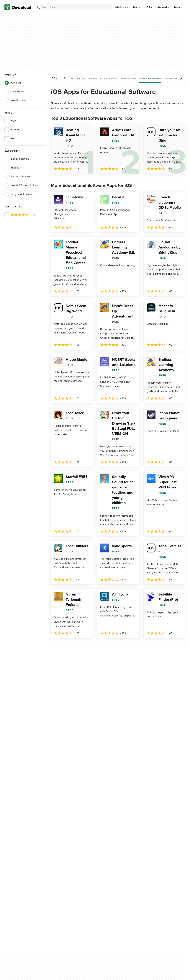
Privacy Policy (107, 820)
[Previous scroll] (65, 78)
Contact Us (58, 833)
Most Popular (15, 92)
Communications (109, 78)
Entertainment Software (176, 78)
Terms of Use (107, 826)
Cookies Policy (108, 833)
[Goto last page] (179, 646)
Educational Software (150, 78)
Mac (136, 7)
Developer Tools (128, 78)
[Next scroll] (181, 78)
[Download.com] (18, 7)
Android (162, 7)
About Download (62, 820)
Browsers (92, 78)
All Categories (78, 78)
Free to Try (14, 130)
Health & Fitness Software (22, 186)
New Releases (16, 101)
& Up (20, 215)
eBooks (12, 168)
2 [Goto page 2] (64, 646)
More (179, 7)
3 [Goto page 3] (74, 646)
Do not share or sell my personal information (113, 841)
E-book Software (17, 159)
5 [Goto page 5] (93, 646)
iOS (148, 7)
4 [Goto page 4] (83, 646)
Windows (120, 7)
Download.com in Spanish (67, 839)
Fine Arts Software (18, 177)
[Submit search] (39, 7)
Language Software (18, 194)
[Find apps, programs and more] (74, 7)
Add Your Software (63, 826)
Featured (13, 83)
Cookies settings (109, 849)
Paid (10, 139)
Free (10, 121)
